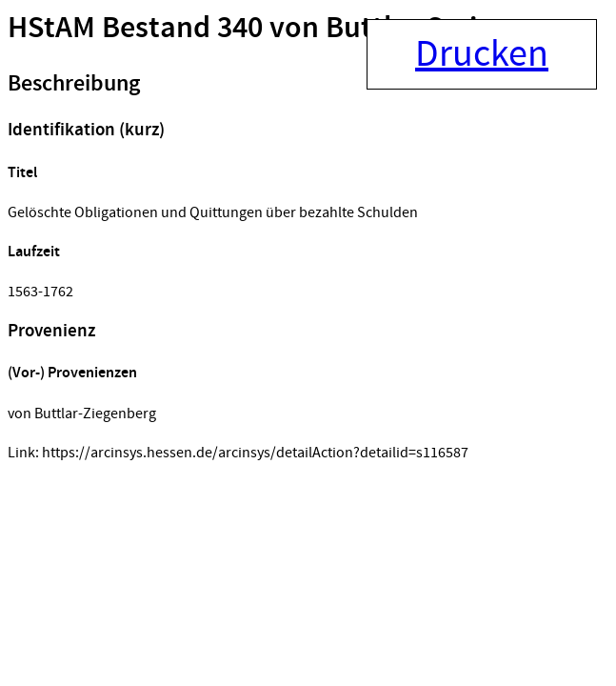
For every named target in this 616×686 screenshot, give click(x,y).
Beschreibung (74, 84)
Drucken (482, 54)
